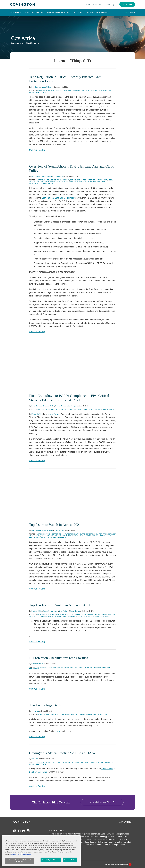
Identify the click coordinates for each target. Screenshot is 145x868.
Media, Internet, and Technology (78, 409)
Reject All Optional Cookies (51, 864)
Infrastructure (101, 534)
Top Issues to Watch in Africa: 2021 (55, 525)
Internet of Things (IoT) (65, 90)
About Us (97, 4)
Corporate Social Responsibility (65, 534)
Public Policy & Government (97, 12)
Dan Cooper (36, 87)
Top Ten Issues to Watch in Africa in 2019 (59, 605)
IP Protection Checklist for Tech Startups (59, 658)
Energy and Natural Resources (102, 614)
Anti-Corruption (16, 12)
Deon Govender (46, 177)
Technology (34, 183)
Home (88, 4)
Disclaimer (17, 836)
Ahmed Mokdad (61, 406)
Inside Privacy (54, 414)
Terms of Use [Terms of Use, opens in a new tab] (26, 858)
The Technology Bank (45, 705)
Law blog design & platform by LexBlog (118, 864)
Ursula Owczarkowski (51, 611)
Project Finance (98, 536)
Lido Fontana (64, 611)
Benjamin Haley (49, 406)
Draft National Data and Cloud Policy (58, 198)
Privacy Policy (28, 836)
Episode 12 (36, 414)
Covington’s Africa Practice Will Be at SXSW (62, 753)
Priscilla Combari (37, 664)
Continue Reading (37, 150)
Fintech (51, 90)
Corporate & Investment (34, 12)
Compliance (42, 90)
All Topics (130, 12)
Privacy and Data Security (86, 90)
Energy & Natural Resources (58, 12)
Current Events (87, 534)
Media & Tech (78, 12)
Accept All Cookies (70, 864)
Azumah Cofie (59, 530)
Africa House (107, 769)
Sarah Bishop (75, 611)
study (59, 731)
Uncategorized (46, 183)
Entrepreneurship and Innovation (52, 667)
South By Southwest (38, 772)
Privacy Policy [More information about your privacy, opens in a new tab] (16, 858)
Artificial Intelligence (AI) (48, 180)
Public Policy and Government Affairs (89, 182)
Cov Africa (23, 38)
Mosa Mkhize (46, 87)
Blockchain (65, 180)
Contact (107, 4)
